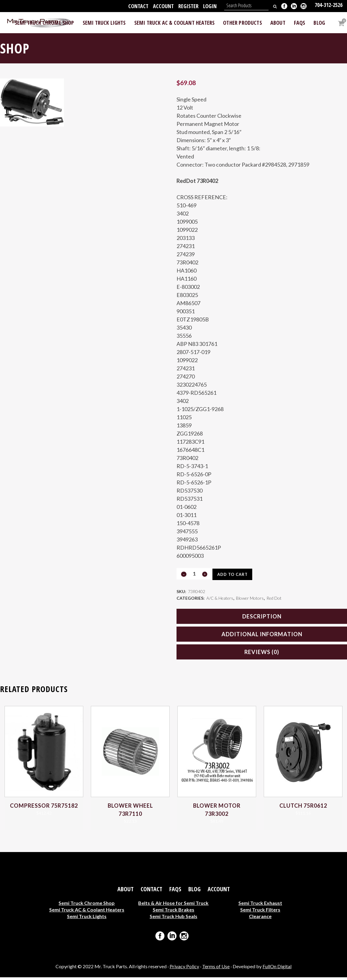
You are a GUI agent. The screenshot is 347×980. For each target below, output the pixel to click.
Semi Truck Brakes (173, 912)
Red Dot (274, 600)
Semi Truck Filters (260, 912)
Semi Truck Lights (87, 919)
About (126, 892)
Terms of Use (216, 969)
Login (210, 6)
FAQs (175, 892)
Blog (194, 892)
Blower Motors (250, 600)
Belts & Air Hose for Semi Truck (173, 906)
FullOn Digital (277, 969)
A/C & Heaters (220, 600)
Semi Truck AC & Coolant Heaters (87, 912)
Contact (138, 6)
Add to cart (234, 574)
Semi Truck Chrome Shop (87, 906)
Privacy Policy (184, 969)
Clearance (260, 919)
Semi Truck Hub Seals (173, 919)
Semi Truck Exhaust (260, 906)
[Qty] (194, 574)
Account (163, 6)
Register (188, 6)
